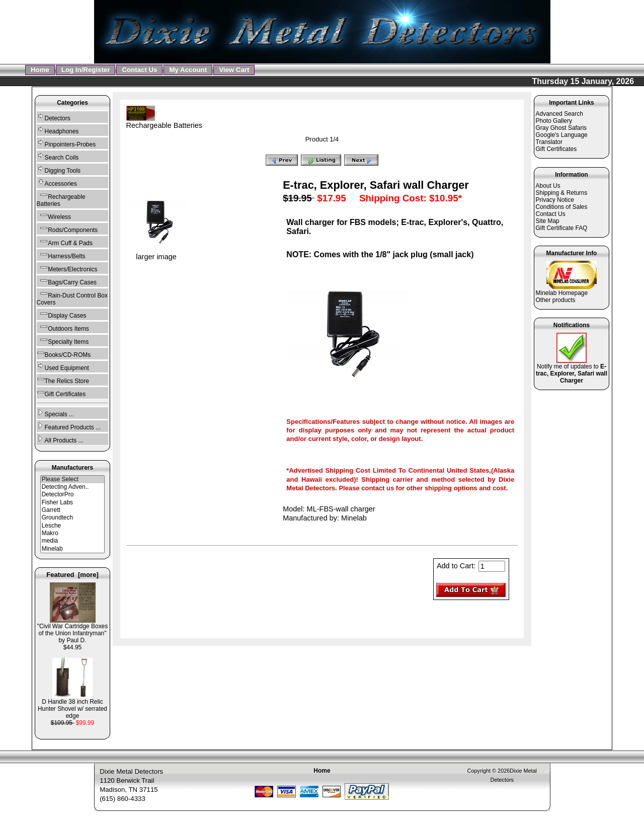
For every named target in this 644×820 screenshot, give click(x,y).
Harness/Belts (61, 255)
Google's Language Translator (562, 138)
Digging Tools (59, 169)
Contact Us (139, 70)
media (73, 541)
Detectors (54, 117)
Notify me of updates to (572, 371)
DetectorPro (73, 495)
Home (40, 70)
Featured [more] (72, 575)
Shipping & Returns (562, 193)
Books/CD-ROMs (64, 354)
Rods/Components (67, 229)
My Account (188, 70)
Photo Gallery (554, 121)
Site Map (548, 221)
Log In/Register (86, 70)
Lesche (73, 526)
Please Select (73, 479)
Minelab (73, 549)
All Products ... (60, 439)
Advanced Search (559, 114)
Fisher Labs (73, 503)
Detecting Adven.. (73, 487)
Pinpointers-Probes (66, 143)
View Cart (234, 70)
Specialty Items (63, 341)
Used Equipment (63, 367)
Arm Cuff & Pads (65, 242)
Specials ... (55, 413)
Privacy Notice (555, 200)
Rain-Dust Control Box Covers (72, 298)
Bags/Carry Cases (67, 281)
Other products (556, 300)
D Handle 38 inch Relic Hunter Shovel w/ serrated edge (72, 706)
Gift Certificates (61, 393)
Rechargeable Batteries (164, 122)
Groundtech (73, 518)
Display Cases (62, 314)
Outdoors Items (63, 327)
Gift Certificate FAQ (562, 228)
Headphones (58, 130)
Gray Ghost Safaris (561, 128)
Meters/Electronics (67, 268)
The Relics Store (63, 380)
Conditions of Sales (562, 207)
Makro (73, 533)
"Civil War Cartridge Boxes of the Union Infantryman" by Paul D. (72, 630)
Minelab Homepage (562, 293)
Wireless (54, 216)
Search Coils (58, 156)
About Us (548, 186)
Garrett (73, 510)
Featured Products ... (69, 426)
